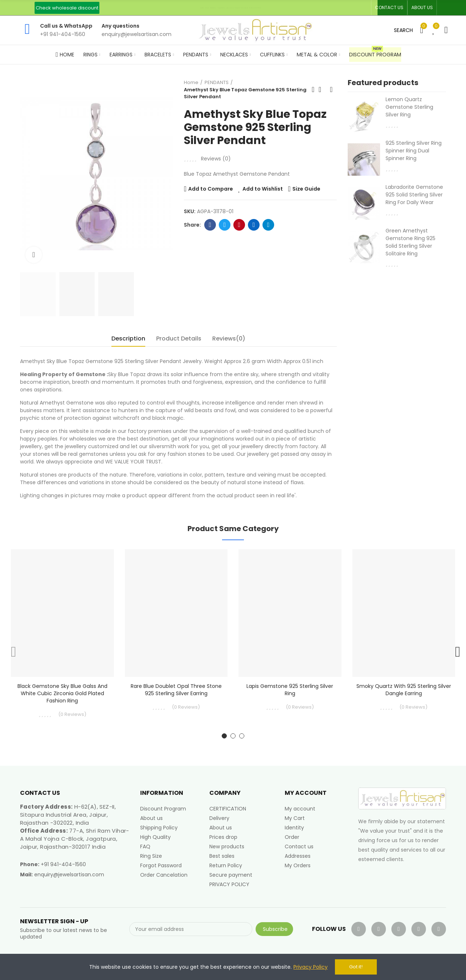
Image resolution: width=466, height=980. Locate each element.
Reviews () (216, 159)
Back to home (322, 89)
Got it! (356, 967)
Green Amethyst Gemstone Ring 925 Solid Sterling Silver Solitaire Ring (410, 242)
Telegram (268, 225)
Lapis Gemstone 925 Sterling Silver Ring (290, 690)
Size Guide (306, 189)
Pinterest (239, 225)
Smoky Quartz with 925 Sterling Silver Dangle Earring (404, 690)
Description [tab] (128, 338)
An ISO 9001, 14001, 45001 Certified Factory (231, 8)
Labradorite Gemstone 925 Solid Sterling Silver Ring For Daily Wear (414, 195)
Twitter (225, 225)
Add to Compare (211, 189)
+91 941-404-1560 (63, 864)
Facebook (210, 225)
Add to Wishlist (263, 189)
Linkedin (254, 225)
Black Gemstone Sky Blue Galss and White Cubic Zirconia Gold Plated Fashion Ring (62, 693)
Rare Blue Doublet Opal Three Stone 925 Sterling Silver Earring (176, 690)
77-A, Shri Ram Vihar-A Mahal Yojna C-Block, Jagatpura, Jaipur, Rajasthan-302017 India (75, 839)
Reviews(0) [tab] (229, 338)
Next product (331, 89)
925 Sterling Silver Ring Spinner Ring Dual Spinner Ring (414, 151)
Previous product (313, 89)
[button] (67, 8)
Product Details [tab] (179, 338)
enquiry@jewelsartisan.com (69, 875)
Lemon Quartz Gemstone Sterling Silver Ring (409, 107)
